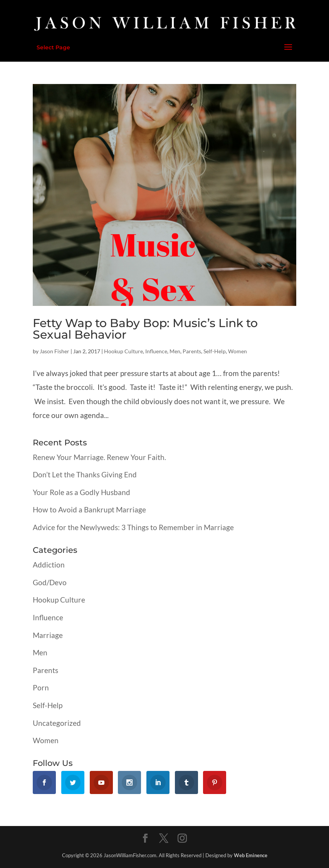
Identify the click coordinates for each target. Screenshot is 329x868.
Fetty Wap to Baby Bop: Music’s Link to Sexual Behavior (145, 329)
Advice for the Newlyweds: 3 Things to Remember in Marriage (133, 527)
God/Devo (50, 582)
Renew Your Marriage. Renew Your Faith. (99, 457)
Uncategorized (57, 723)
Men (175, 351)
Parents (192, 351)
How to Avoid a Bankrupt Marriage (89, 510)
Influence (156, 351)
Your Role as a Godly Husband (81, 492)
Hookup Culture (123, 351)
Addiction (49, 565)
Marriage (48, 635)
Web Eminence (251, 855)
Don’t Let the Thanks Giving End (85, 474)
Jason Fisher (55, 351)
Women (238, 351)
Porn (41, 688)
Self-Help (215, 351)
